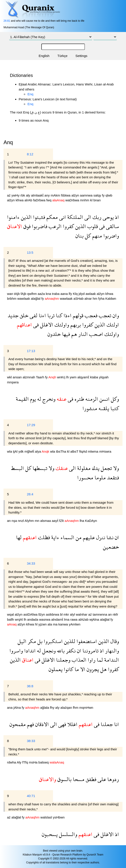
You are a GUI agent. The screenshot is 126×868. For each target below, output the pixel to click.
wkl (10, 377)
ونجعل (48, 651)
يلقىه (103, 408)
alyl (73, 614)
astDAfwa (31, 614)
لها (19, 537)
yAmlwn (75, 624)
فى (101, 226)
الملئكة (75, 217)
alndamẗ (58, 619)
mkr (67, 614)
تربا (50, 315)
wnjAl (19, 619)
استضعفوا (86, 641)
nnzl (21, 521)
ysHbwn (59, 817)
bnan (97, 200)
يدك (95, 468)
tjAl (16, 451)
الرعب (54, 226)
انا (116, 724)
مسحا (78, 779)
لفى (33, 315)
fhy (53, 708)
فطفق (90, 779)
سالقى (112, 226)
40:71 (31, 796)
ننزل (100, 537)
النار (82, 334)
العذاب (78, 660)
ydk (22, 451)
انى (62, 217)
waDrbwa (73, 200)
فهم (30, 724)
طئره (79, 399)
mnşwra (13, 382)
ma (56, 624)
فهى (61, 724)
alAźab (84, 619)
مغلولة (83, 468)
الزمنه (91, 399)
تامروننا (90, 651)
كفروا (68, 226)
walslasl (47, 817)
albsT (75, 451)
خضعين (111, 547)
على (101, 779)
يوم (32, 399)
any (47, 195)
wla (10, 451)
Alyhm (30, 521)
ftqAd (83, 451)
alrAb (29, 200)
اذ (116, 217)
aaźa (42, 294)
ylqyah (104, 377)
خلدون (54, 334)
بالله (60, 651)
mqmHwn (86, 708)
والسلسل (67, 834)
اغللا (72, 724)
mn (37, 521)
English (44, 56)
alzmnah (29, 377)
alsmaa (46, 521)
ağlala (45, 708)
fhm (76, 708)
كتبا (114, 408)
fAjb (24, 294)
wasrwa (45, 619)
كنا (58, 315)
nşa (15, 521)
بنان (79, 236)
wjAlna (95, 619)
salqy (98, 195)
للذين (69, 641)
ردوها (112, 779)
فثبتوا (38, 217)
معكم (51, 217)
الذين (26, 217)
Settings (81, 56)
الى (87, 217)
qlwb (109, 195)
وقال (114, 641)
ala (50, 624)
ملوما (100, 477)
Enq (30, 94)
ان (116, 537)
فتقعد (112, 477)
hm (95, 298)
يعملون (56, 669)
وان (115, 315)
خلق (23, 315)
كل (87, 236)
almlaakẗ (38, 195)
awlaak (91, 294)
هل (103, 669)
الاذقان (41, 724)
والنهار (111, 651)
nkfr (115, 614)
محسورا (85, 477)
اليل (22, 641)
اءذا (67, 315)
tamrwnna (100, 614)
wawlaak (24, 298)
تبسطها (39, 468)
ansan (18, 377)
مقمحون (18, 724)
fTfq (26, 762)
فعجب (90, 315)
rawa (74, 619)
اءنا (42, 315)
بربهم (75, 325)
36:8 (30, 686)
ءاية (55, 537)
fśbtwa (66, 195)
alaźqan (67, 708)
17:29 (31, 425)
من (78, 537)
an (9, 521)
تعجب (104, 315)
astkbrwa (53, 614)
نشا (109, 537)
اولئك (112, 325)
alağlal (36, 298)
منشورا (90, 408)
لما (99, 660)
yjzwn (43, 624)
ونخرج (48, 399)
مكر (31, 641)
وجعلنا (63, 660)
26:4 (30, 494)
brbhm (12, 298)
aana (65, 294)
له (38, 399)
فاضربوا (39, 226)
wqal (11, 614)
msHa (34, 762)
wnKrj (62, 377)
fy (104, 195)
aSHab (79, 298)
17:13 (31, 351)
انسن (104, 399)
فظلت (43, 537)
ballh (11, 619)
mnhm (85, 200)
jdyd (82, 294)
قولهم (77, 315)
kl (92, 200)
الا (82, 669)
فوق (26, 226)
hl (37, 624)
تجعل (106, 468)
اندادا (29, 651)
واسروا (16, 651)
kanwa (64, 624)
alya (38, 451)
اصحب (95, 334)
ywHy (16, 195)
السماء (67, 537)
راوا (91, 660)
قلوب (92, 226)
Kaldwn (111, 298)
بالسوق (64, 779)
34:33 (31, 563)
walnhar (82, 614)
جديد (13, 315)
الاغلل (46, 325)
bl (62, 614)
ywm (74, 377)
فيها (65, 334)
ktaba (94, 377)
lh (68, 377)
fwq (49, 200)
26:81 (7, 21)
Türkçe (62, 56)
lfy (71, 294)
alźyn (76, 195)
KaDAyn (91, 521)
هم (73, 334)
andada (33, 619)
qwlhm (33, 294)
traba (56, 294)
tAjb (17, 294)
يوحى (108, 217)
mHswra (105, 451)
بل (39, 641)
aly (28, 195)
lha (82, 521)
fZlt (62, 521)
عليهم (88, 537)
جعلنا (106, 724)
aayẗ (55, 521)
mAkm (56, 195)
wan (11, 294)
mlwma (93, 451)
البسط (17, 468)
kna (49, 294)
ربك (96, 217)
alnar (89, 298)
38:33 (31, 741)
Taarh (40, 377)
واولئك (61, 325)
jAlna (18, 708)
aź (9, 195)
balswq (44, 762)
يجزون (92, 669)
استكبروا (53, 641)
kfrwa (20, 200)
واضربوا (110, 236)
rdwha (12, 762)
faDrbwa (40, 200)
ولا (115, 468)
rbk (23, 195)
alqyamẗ (84, 377)
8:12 (30, 154)
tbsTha (62, 451)
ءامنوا (13, 217)
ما (76, 669)
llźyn (42, 614)
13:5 (30, 252)
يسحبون (50, 834)
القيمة (22, 399)
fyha (102, 298)
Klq (76, 294)
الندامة (111, 660)
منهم (96, 236)
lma (67, 619)
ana (10, 708)
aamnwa (87, 195)
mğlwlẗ (30, 451)
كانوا (68, 669)
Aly (19, 762)
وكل (114, 399)
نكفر (70, 651)
